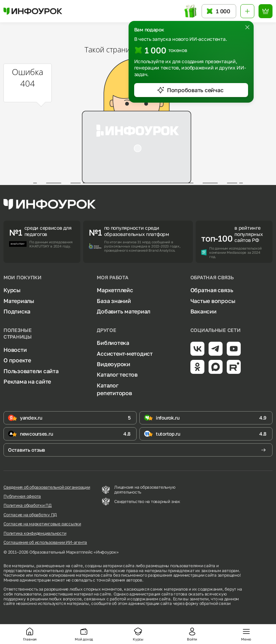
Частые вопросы (213, 301)
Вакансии (204, 311)
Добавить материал (124, 311)
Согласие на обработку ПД (30, 515)
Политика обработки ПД (28, 505)
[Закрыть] (247, 27)
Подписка (17, 311)
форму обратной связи (208, 603)
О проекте (17, 360)
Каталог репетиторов (114, 389)
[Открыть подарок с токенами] (191, 11)
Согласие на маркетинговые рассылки (42, 524)
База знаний (114, 301)
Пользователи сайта (31, 371)
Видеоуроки (114, 364)
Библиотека (113, 343)
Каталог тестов (117, 375)
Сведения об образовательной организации (47, 487)
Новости (15, 350)
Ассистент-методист (125, 354)
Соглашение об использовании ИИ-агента (45, 542)
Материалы (19, 301)
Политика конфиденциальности (35, 533)
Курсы (12, 290)
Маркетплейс (115, 290)
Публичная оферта (22, 496)
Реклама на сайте (27, 382)
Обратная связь (212, 290)
